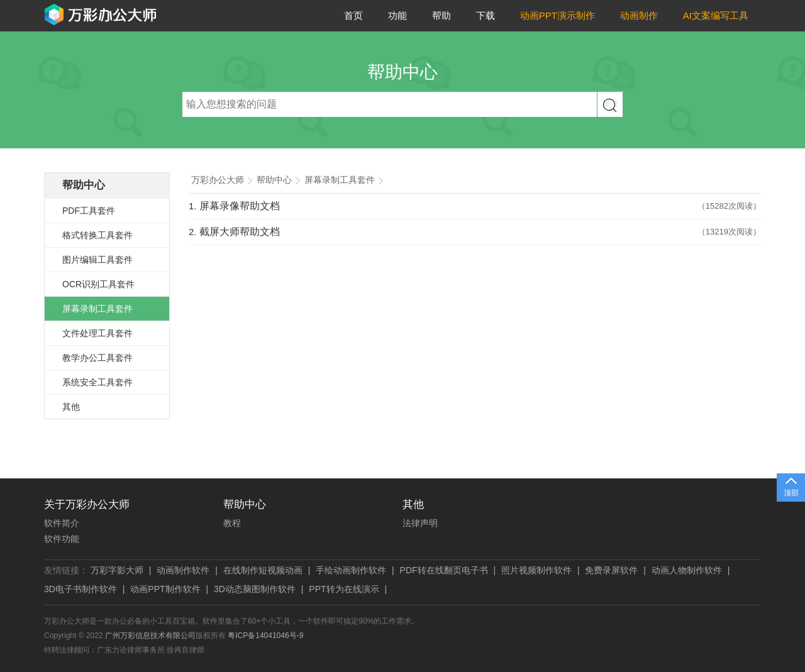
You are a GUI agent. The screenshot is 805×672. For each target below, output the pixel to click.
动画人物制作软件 (687, 570)
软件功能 (62, 539)
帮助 (441, 15)
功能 (397, 15)
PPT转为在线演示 (344, 589)
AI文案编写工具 (716, 15)
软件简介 (62, 523)
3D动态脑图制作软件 (255, 589)
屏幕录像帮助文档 (240, 206)
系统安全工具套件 (97, 382)
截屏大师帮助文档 (240, 232)
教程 (232, 523)
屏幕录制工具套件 (97, 309)
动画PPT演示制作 (558, 15)
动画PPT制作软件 (165, 589)
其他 (71, 407)
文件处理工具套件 (97, 333)
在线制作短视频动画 (263, 570)
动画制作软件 (183, 570)
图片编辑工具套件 (97, 260)
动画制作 (639, 15)
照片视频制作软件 (536, 570)
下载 (486, 15)
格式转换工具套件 (97, 235)
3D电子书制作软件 (80, 589)
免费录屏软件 (611, 570)
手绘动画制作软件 (351, 570)
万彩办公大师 (218, 180)
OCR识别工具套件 (98, 284)
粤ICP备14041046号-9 (265, 636)
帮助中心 (84, 185)
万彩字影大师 (117, 570)
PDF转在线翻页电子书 (444, 570)
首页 (353, 15)
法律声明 (420, 523)
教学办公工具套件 (97, 358)
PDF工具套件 (89, 211)
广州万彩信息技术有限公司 (150, 636)
